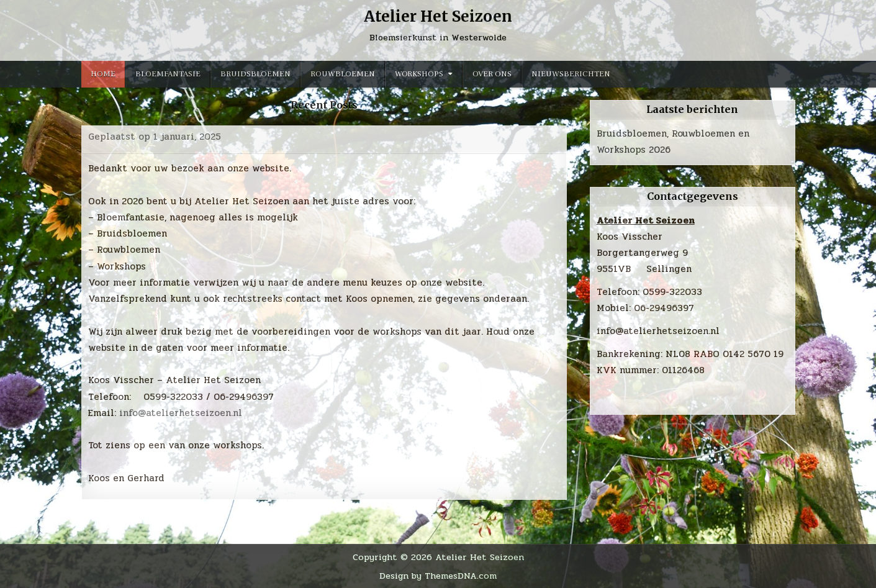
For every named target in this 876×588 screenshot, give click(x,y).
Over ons (492, 74)
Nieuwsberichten (571, 74)
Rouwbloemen (343, 74)
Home (103, 74)
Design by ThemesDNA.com (438, 576)
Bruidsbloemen (255, 74)
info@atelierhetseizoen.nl (181, 413)
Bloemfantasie (168, 74)
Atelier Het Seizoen (438, 16)
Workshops (419, 74)
